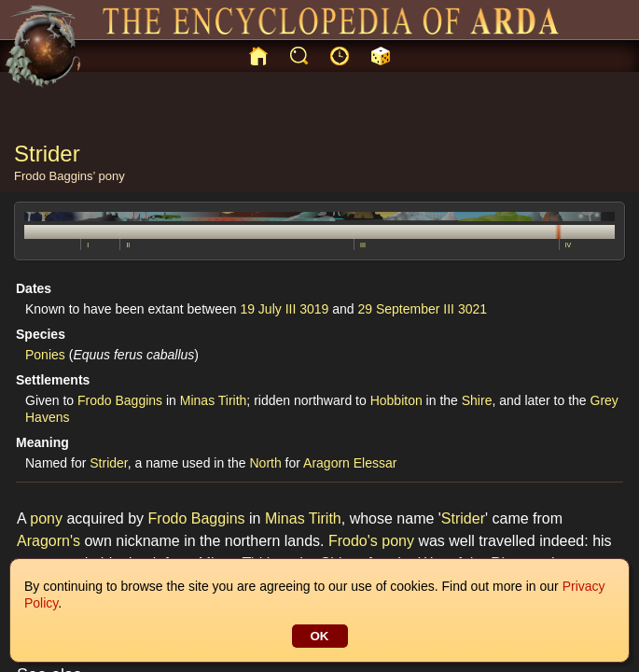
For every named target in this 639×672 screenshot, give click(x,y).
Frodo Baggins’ (55, 176)
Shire (477, 400)
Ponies (45, 355)
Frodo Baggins (120, 400)
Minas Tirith (214, 400)
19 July (260, 309)
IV (569, 245)
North (265, 463)
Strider (108, 463)
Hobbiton (396, 400)
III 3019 (307, 309)
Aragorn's (49, 541)
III (363, 245)
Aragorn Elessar (350, 463)
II (128, 245)
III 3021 (465, 309)
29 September (399, 309)
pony (112, 176)
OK (320, 636)
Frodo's (353, 541)
